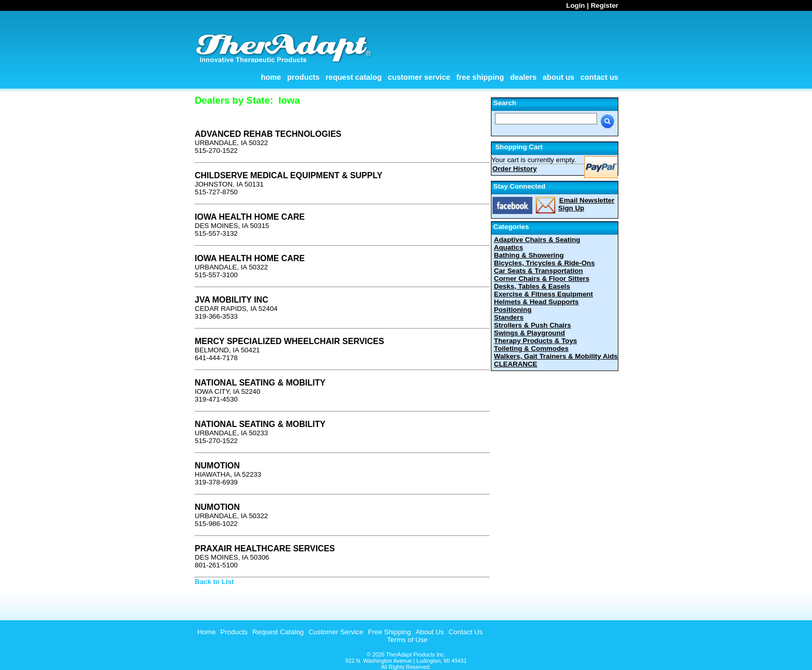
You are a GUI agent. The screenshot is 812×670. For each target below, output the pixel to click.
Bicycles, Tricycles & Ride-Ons (545, 263)
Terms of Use (407, 640)
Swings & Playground (530, 333)
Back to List (214, 582)
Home (271, 77)
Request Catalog (354, 77)
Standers (509, 317)
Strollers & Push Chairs (533, 325)
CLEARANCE (516, 364)
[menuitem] (205, 632)
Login (575, 5)
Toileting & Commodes (531, 348)
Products (303, 77)
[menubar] (339, 632)
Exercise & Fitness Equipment (543, 294)
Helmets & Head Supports (536, 302)
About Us (559, 77)
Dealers (523, 77)
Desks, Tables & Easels (532, 286)
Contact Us (599, 77)
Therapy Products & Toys (535, 341)
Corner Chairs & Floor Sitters (542, 279)
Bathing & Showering (529, 255)
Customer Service (419, 77)
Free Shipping (480, 77)
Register (605, 5)
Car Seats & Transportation (539, 271)
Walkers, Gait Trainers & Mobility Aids (556, 356)
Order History (515, 169)
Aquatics (509, 247)
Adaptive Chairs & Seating (537, 240)
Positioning (513, 310)
